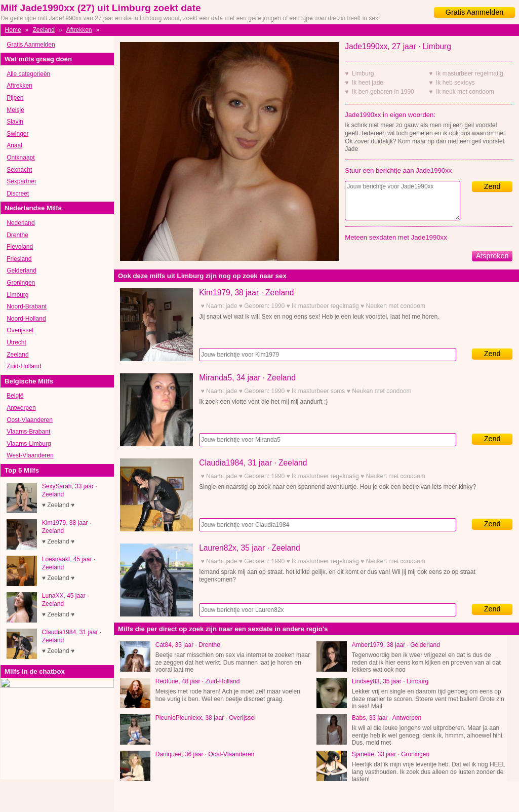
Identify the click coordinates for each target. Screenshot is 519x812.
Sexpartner (22, 181)
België (15, 396)
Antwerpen (21, 408)
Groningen (21, 283)
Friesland (19, 259)
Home (13, 30)
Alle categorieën (28, 74)
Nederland (21, 223)
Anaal (14, 145)
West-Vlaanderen (30, 455)
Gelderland (22, 270)
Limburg (17, 295)
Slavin (15, 122)
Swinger (17, 134)
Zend (492, 186)
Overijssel (20, 330)
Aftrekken (79, 30)
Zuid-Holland (24, 366)
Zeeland (44, 30)
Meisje (15, 110)
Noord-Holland (26, 319)
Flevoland (20, 247)
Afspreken (492, 256)
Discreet (18, 194)
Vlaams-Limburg (29, 444)
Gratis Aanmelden (474, 12)
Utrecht (16, 342)
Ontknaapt (21, 158)
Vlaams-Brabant (28, 432)
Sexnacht (19, 170)
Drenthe (17, 235)
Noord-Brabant (27, 306)
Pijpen (15, 98)
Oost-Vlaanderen (30, 420)
